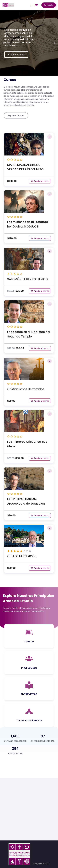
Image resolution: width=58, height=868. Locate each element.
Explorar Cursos (16, 55)
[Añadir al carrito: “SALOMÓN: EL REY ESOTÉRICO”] (40, 291)
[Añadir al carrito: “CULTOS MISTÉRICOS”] (40, 568)
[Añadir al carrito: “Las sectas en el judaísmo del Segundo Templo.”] (40, 348)
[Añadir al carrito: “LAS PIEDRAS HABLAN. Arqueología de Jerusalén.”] (40, 515)
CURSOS (29, 641)
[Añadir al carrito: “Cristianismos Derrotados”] (40, 401)
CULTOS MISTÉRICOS (22, 556)
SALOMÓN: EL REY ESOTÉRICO (27, 279)
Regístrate (49, 5)
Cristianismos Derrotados (26, 389)
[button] (3, 43)
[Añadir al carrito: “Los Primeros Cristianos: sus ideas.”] (40, 458)
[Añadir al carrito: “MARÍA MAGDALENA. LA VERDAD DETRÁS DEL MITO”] (40, 181)
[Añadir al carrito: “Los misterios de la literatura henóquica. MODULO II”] (40, 238)
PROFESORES (29, 668)
